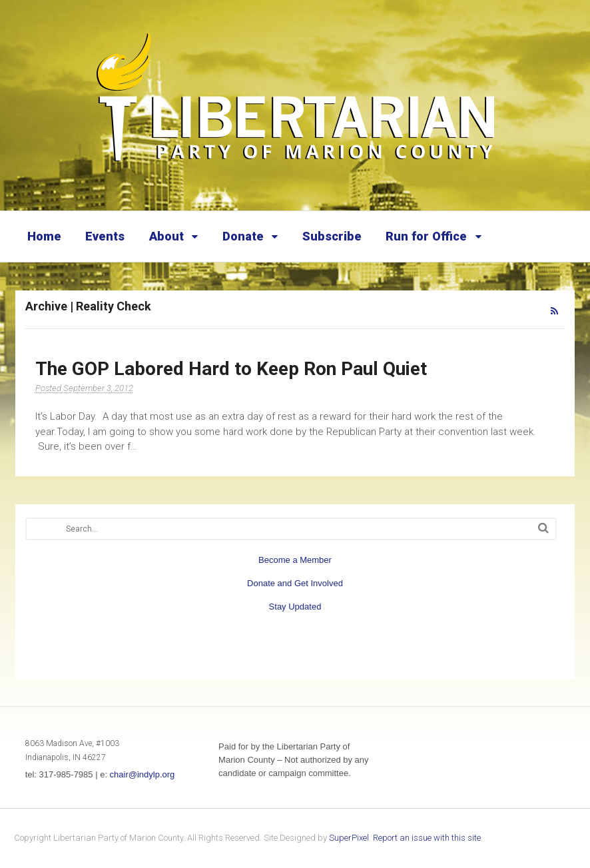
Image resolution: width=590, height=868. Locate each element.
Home (44, 236)
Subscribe (332, 236)
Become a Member (295, 560)
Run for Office (426, 236)
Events (105, 236)
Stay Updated (295, 607)
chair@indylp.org (143, 774)
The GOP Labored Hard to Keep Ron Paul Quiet (231, 369)
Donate (243, 236)
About (166, 236)
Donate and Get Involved (295, 583)
